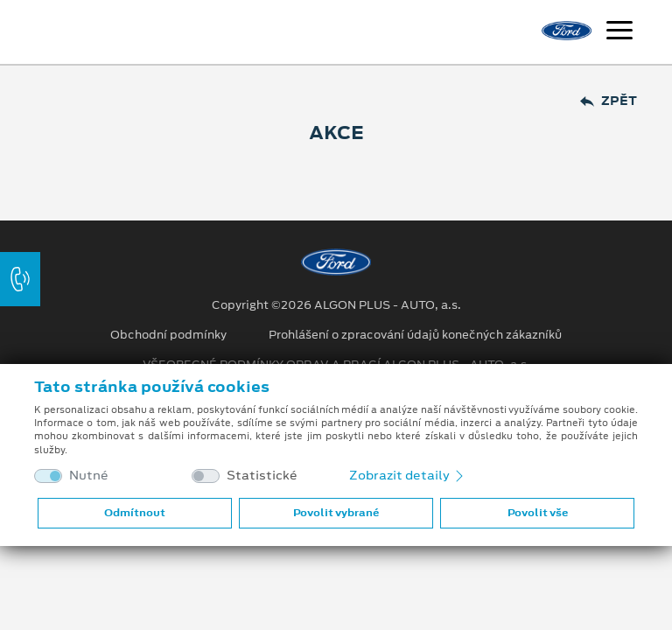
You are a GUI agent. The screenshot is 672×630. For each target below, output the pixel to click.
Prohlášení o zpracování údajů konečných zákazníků (415, 335)
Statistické (262, 476)
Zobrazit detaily (408, 475)
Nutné (89, 476)
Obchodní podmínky (168, 335)
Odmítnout (135, 513)
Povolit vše (538, 513)
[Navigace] (619, 32)
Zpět (609, 101)
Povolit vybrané (336, 513)
